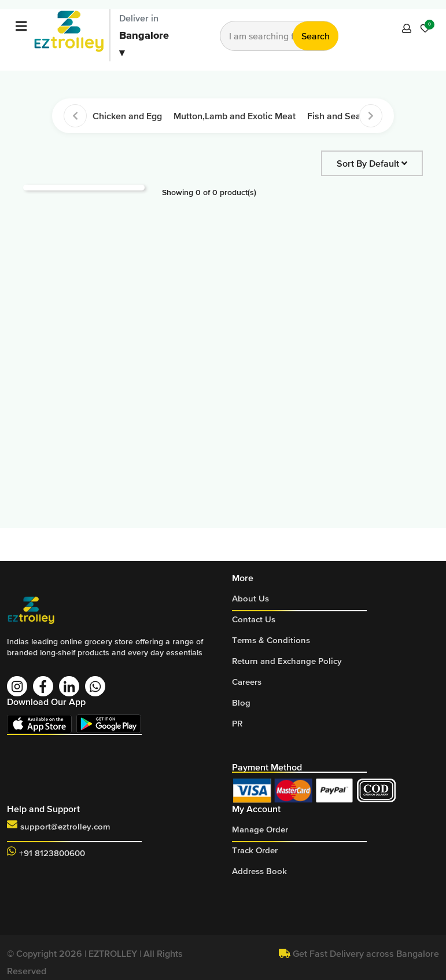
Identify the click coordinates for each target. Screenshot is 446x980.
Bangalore (144, 44)
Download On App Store (42, 724)
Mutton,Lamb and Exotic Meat (235, 116)
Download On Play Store (111, 724)
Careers (247, 682)
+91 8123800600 (52, 853)
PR (237, 723)
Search (316, 36)
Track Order (255, 850)
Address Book (259, 871)
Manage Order (260, 829)
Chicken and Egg (127, 116)
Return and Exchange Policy (287, 661)
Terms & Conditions (271, 640)
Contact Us (254, 619)
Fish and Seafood (343, 116)
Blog (241, 702)
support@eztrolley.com (65, 826)
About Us (250, 598)
